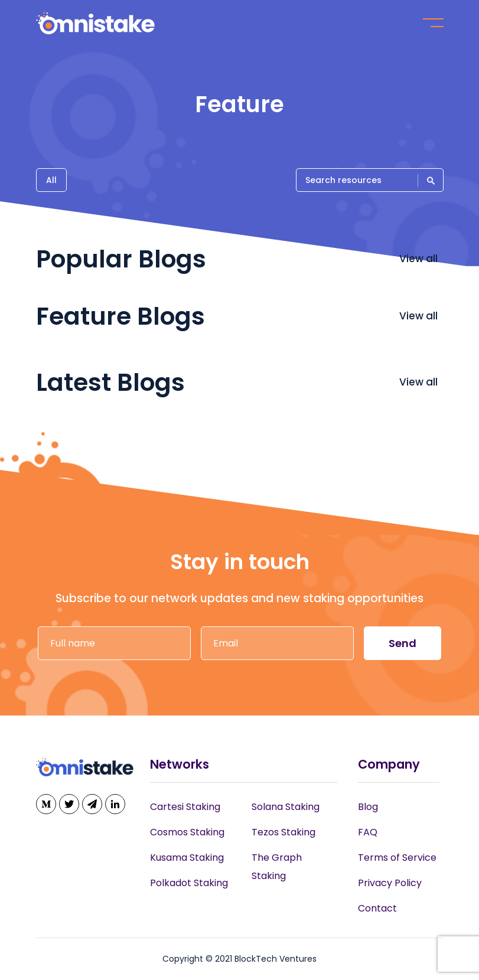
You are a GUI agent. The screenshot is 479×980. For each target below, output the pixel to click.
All (51, 180)
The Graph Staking (277, 867)
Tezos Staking (284, 832)
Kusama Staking (187, 857)
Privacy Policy (390, 883)
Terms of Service (397, 857)
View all (420, 259)
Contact (377, 908)
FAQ (368, 832)
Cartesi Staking (185, 807)
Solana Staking (286, 807)
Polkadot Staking (189, 883)
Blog (368, 807)
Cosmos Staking (187, 832)
